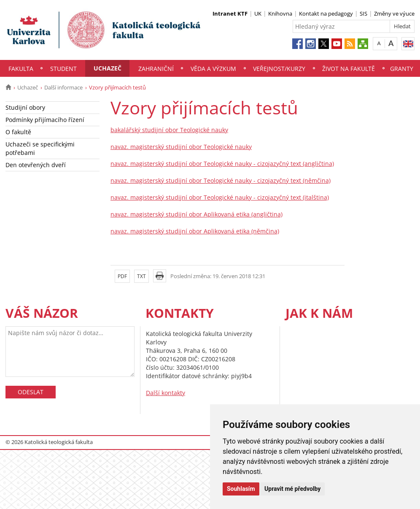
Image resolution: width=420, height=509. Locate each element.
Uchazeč (108, 68)
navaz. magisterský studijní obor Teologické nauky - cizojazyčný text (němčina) (221, 180)
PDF (122, 276)
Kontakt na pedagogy (326, 14)
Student (63, 69)
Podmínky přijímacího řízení (45, 120)
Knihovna (280, 14)
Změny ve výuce (394, 14)
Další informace (63, 87)
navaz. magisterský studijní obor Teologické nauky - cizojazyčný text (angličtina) (222, 164)
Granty (402, 69)
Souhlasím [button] (241, 489)
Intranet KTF (230, 14)
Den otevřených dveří (36, 165)
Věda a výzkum (213, 69)
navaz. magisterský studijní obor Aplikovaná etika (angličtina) (197, 214)
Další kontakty (166, 393)
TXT (141, 276)
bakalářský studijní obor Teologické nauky (169, 130)
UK (258, 14)
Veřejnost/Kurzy (279, 69)
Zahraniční (156, 69)
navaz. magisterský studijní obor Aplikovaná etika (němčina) (195, 231)
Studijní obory (25, 107)
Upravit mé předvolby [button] (292, 489)
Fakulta (21, 69)
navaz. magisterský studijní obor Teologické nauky (181, 147)
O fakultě (18, 132)
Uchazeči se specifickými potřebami (40, 148)
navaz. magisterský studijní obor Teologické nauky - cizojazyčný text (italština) (220, 197)
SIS (363, 14)
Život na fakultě (349, 69)
